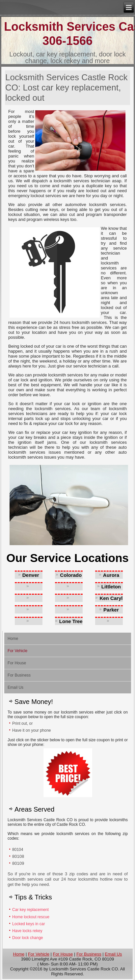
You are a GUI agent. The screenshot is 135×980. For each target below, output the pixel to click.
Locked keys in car (29, 924)
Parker (111, 610)
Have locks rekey (27, 931)
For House (17, 663)
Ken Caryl (111, 598)
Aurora (111, 575)
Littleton (111, 587)
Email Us (15, 687)
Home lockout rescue (31, 917)
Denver (31, 575)
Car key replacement (30, 910)
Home (13, 639)
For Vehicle (17, 651)
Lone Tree (71, 621)
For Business (19, 675)
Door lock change (27, 938)
